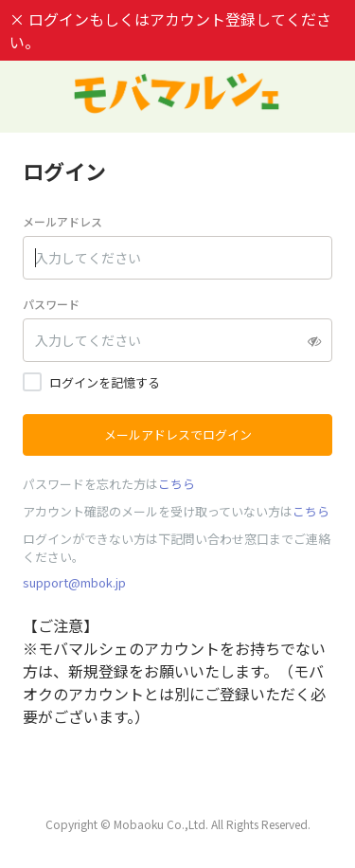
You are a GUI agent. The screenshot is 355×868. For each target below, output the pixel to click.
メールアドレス (62, 221)
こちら (177, 484)
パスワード (51, 304)
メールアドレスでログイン (178, 434)
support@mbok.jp (74, 582)
